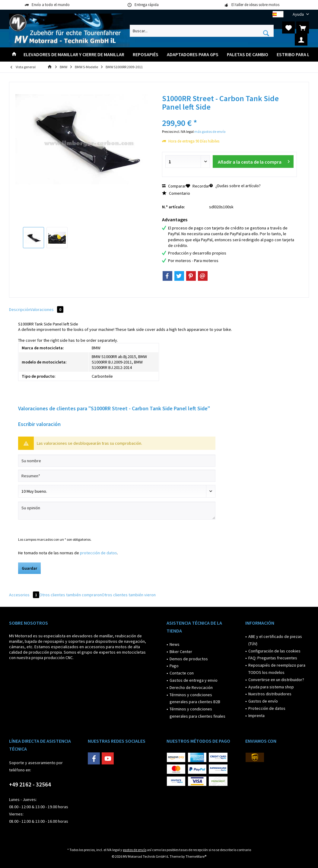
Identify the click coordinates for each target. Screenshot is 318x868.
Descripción (20, 309)
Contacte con (182, 673)
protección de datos (99, 553)
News (175, 644)
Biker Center (181, 652)
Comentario (176, 193)
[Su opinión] (117, 511)
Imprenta (256, 716)
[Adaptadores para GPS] (193, 54)
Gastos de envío (263, 701)
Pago (174, 666)
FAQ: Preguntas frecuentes (273, 658)
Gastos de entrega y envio (194, 680)
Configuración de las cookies (274, 651)
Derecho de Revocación (191, 687)
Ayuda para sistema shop (271, 687)
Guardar (29, 568)
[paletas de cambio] (248, 54)
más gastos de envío (210, 131)
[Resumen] (117, 476)
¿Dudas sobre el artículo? (235, 186)
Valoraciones (47, 309)
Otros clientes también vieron (129, 595)
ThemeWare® (196, 856)
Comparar (174, 186)
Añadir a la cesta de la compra (254, 161)
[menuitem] (299, 14)
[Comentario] (117, 491)
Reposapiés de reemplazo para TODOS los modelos (277, 669)
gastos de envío (135, 850)
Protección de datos (267, 708)
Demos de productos (189, 659)
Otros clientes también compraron (70, 595)
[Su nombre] (117, 461)
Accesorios (24, 595)
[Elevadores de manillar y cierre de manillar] (74, 54)
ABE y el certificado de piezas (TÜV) (275, 640)
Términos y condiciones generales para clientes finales (197, 713)
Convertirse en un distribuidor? (276, 680)
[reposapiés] (146, 54)
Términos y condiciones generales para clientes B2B (195, 698)
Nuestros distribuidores (270, 694)
